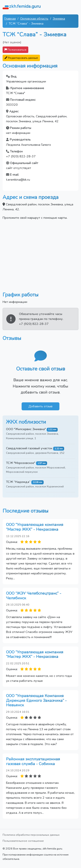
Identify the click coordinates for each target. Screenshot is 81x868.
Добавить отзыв (40, 406)
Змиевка (59, 19)
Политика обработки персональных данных (31, 835)
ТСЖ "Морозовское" (21, 463)
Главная (10, 19)
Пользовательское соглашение (23, 841)
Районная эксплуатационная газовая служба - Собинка (33, 761)
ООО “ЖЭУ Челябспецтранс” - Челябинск (34, 596)
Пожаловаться (15, 50)
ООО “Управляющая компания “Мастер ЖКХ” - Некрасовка (35, 527)
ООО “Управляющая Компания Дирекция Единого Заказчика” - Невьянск (36, 700)
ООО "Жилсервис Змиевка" (26, 429)
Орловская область (34, 19)
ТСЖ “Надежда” (18, 482)
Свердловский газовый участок (29, 448)
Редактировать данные (21, 58)
